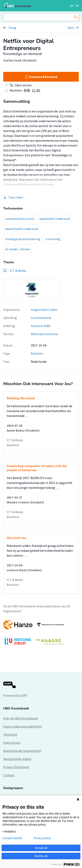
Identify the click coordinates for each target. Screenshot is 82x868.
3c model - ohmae (17, 249)
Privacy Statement (16, 767)
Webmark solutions (44, 334)
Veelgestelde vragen (17, 759)
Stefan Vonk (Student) (20, 60)
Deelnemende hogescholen (22, 751)
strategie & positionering (23, 239)
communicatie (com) (20, 219)
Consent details (12, 838)
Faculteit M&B (41, 326)
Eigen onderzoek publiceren (23, 726)
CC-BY (36, 90)
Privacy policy (42, 838)
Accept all (41, 848)
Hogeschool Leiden (44, 310)
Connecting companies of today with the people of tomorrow (37, 468)
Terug (12, 28)
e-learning (53, 239)
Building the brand (21, 398)
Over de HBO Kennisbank (20, 718)
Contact (9, 775)
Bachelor (37, 353)
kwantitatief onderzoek (22, 229)
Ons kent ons (17, 538)
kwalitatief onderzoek (55, 219)
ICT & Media (15, 440)
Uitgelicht (10, 734)
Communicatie (41, 318)
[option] (31, 290)
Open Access (12, 743)
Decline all (41, 856)
